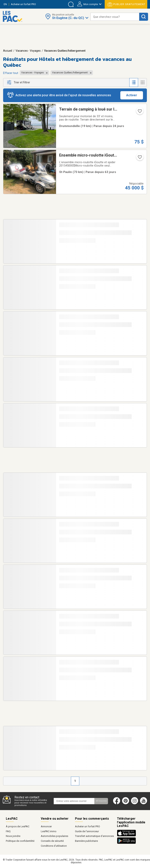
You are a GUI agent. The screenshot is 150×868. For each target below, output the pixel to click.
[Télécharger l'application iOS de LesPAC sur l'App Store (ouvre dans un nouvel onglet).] (127, 836)
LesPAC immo (49, 831)
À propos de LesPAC (18, 826)
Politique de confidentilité (20, 841)
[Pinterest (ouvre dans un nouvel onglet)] (126, 803)
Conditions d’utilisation (54, 846)
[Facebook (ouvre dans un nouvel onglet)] (117, 803)
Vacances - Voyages (28, 51)
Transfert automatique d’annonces (94, 836)
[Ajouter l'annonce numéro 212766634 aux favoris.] (139, 158)
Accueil (8, 51)
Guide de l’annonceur (87, 831)
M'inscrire (101, 801)
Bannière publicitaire (86, 841)
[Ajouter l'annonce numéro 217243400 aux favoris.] (139, 112)
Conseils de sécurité (52, 841)
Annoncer (46, 826)
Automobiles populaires (54, 836)
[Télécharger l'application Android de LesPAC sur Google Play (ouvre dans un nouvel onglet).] (126, 843)
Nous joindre (13, 836)
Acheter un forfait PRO (87, 826)
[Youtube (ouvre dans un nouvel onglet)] (144, 803)
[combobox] (115, 17)
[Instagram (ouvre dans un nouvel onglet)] (135, 803)
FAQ (8, 831)
